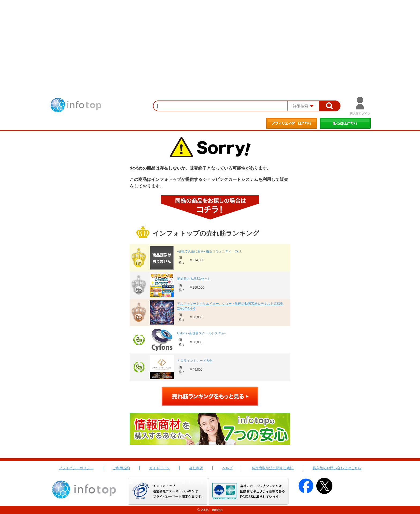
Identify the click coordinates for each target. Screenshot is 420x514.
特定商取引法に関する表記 (273, 468)
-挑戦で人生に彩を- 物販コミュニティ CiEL (209, 251)
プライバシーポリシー (76, 468)
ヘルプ (227, 468)
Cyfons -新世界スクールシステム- (201, 333)
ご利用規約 (121, 468)
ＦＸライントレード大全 (195, 361)
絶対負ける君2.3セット (194, 279)
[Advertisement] (210, 40)
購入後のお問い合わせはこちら (337, 468)
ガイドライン (160, 468)
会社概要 (196, 468)
